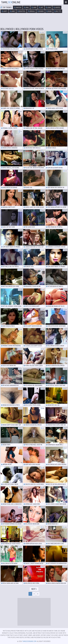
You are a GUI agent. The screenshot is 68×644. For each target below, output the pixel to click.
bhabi (49, 11)
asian (48, 7)
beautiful (21, 11)
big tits (58, 11)
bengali (31, 11)
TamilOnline (11, 2)
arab (34, 7)
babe (12, 11)
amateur (18, 7)
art (41, 7)
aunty (5, 11)
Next (34, 589)
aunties (57, 7)
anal (26, 7)
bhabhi (41, 11)
